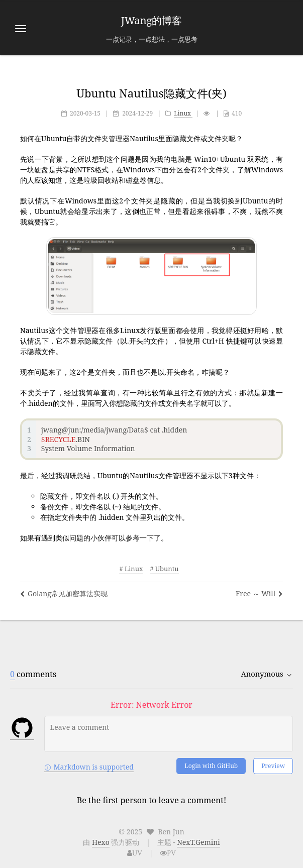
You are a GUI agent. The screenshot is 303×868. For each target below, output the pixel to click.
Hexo (101, 842)
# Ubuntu (164, 569)
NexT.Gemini (198, 842)
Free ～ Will (259, 593)
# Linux (131, 569)
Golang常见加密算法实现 (64, 593)
